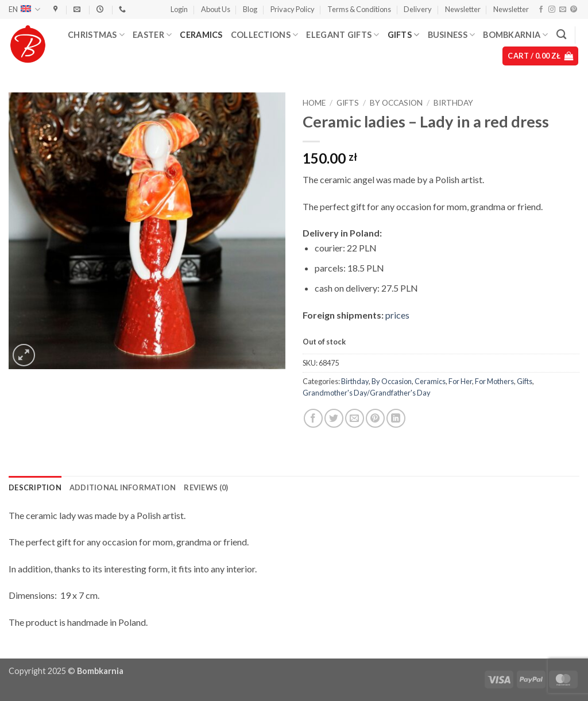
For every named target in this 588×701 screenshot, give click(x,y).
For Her (460, 381)
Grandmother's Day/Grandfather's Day (367, 393)
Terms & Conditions (359, 9)
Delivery (418, 9)
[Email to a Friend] (355, 418)
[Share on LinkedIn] (396, 418)
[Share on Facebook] (313, 418)
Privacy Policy (293, 9)
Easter (152, 35)
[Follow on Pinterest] (574, 10)
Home (314, 103)
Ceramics (201, 35)
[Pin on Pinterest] (375, 418)
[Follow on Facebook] (541, 10)
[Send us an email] (563, 10)
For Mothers (494, 381)
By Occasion (396, 103)
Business (452, 35)
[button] (179, 9)
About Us (216, 9)
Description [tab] (35, 487)
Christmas (96, 35)
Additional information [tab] (123, 487)
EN (24, 9)
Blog (250, 9)
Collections (265, 35)
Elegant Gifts (343, 35)
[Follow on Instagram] (552, 10)
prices (397, 315)
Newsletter (463, 9)
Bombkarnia (515, 35)
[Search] (561, 35)
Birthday (453, 103)
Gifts (404, 35)
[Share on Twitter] (334, 418)
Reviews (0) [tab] (206, 487)
